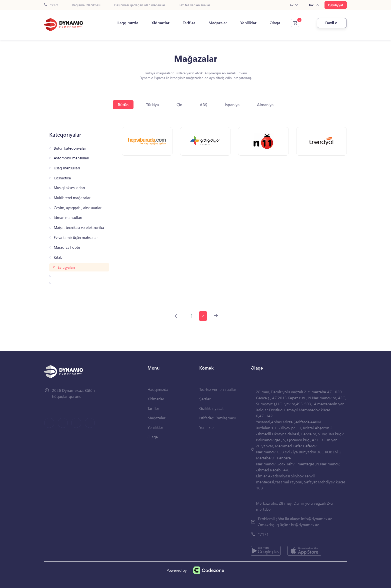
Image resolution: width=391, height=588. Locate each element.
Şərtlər (205, 399)
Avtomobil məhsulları (71, 158)
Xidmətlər (160, 23)
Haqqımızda (127, 23)
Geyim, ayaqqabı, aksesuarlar (78, 208)
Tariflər (189, 23)
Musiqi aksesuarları (69, 188)
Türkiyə (152, 104)
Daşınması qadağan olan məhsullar (140, 5)
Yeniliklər (248, 23)
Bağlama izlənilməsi (86, 5)
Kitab (58, 257)
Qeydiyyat (336, 5)
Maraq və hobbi (67, 247)
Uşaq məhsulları (67, 168)
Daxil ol (313, 5)
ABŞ (203, 104)
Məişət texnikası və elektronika (79, 228)
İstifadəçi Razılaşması (217, 418)
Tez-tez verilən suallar (195, 5)
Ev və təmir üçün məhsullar (76, 238)
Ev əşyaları (66, 267)
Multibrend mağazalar (72, 198)
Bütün (123, 104)
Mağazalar (218, 23)
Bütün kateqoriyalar (70, 148)
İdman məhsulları (68, 218)
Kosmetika (62, 178)
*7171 (51, 5)
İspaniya (232, 104)
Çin (179, 104)
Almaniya (265, 104)
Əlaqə (275, 23)
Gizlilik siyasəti (212, 408)
